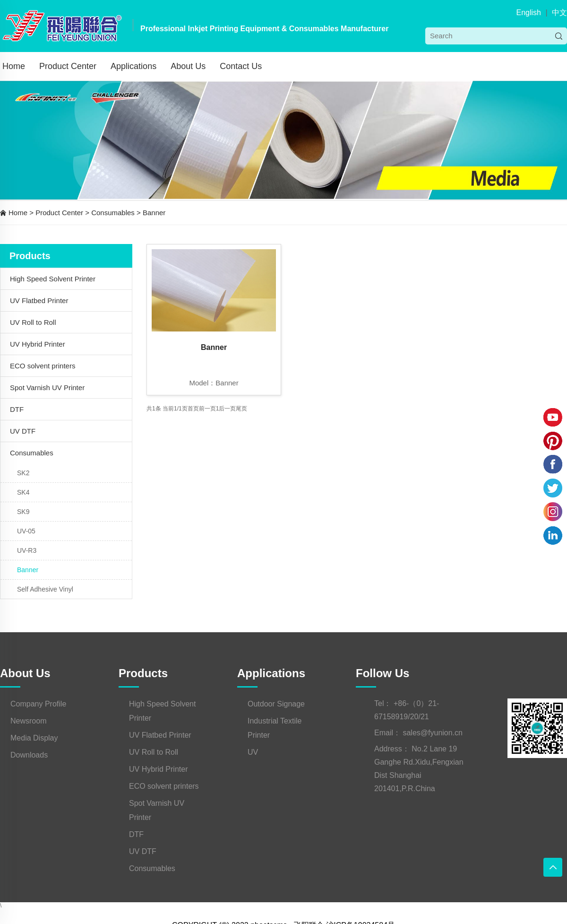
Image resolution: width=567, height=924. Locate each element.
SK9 (23, 512)
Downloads (29, 755)
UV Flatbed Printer (39, 301)
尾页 (241, 409)
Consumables (113, 213)
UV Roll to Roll (33, 322)
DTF (17, 409)
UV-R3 (27, 550)
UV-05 (26, 531)
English (528, 13)
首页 (193, 409)
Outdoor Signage (276, 704)
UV (253, 752)
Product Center (68, 66)
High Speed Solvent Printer (53, 279)
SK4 (23, 492)
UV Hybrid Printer (38, 344)
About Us (188, 66)
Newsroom (28, 721)
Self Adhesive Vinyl (45, 589)
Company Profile (38, 704)
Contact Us (241, 66)
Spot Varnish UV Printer (47, 388)
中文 (559, 13)
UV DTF (23, 431)
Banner (154, 213)
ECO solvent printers (43, 366)
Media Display (34, 738)
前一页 (207, 409)
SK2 (23, 473)
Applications (133, 66)
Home (14, 66)
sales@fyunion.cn (433, 733)
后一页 (227, 409)
